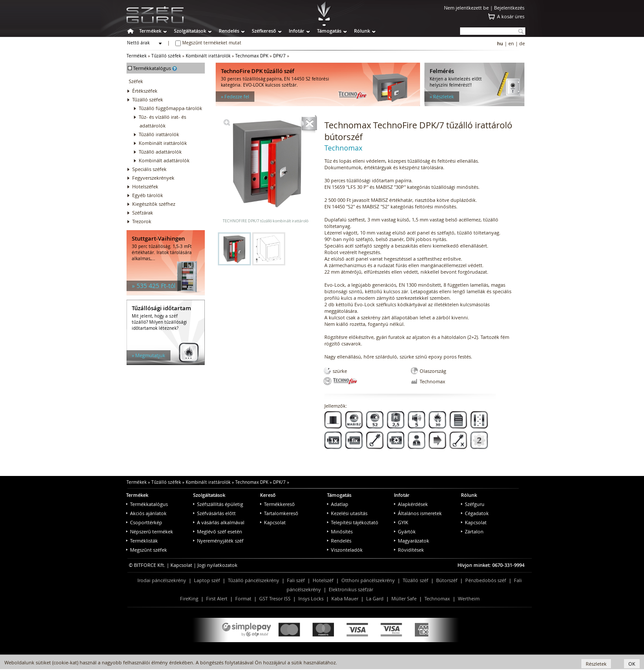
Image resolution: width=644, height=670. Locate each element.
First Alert (217, 598)
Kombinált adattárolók (164, 160)
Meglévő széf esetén (218, 531)
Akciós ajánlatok (146, 513)
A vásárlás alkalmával (219, 522)
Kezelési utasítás (347, 513)
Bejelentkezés (509, 8)
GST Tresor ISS (275, 598)
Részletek (596, 664)
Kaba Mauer (345, 598)
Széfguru (473, 504)
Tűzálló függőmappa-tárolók (170, 108)
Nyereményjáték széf (218, 541)
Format (243, 598)
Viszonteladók (345, 550)
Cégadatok (475, 513)
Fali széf (296, 580)
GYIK (401, 522)
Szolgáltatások (190, 31)
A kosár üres (511, 16)
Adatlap (338, 504)
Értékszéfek (145, 91)
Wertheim (469, 598)
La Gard (375, 598)
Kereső (268, 495)
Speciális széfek (149, 169)
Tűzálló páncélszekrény (254, 580)
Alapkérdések (411, 504)
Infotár (297, 31)
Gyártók (405, 531)
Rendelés (229, 31)
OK (632, 664)
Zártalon (472, 531)
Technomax (437, 598)
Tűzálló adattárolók (160, 152)
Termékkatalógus (147, 504)
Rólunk (362, 31)
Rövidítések (409, 550)
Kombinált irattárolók (208, 56)
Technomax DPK (252, 56)
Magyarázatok (412, 541)
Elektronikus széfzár (351, 589)
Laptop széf (207, 580)
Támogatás (329, 31)
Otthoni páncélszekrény (368, 580)
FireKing (189, 598)
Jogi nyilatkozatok (217, 565)
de (522, 43)
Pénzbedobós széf (486, 580)
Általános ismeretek (418, 513)
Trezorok (142, 221)
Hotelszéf (323, 580)
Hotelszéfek (145, 186)
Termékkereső (277, 504)
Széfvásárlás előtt (214, 513)
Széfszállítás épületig (218, 504)
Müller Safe (404, 598)
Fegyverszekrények (153, 178)
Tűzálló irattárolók (159, 134)
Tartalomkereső (279, 513)
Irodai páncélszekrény (162, 580)
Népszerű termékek (150, 531)
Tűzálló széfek (166, 56)
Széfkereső (264, 31)
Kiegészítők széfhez (154, 204)
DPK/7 (279, 56)
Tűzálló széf (415, 580)
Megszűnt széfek (147, 550)
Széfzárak (143, 213)
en (511, 43)
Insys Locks (311, 598)
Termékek (150, 31)
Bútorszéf (447, 580)
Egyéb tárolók (148, 195)
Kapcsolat (273, 522)
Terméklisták (142, 541)
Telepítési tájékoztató (353, 522)
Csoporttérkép (144, 522)
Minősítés (340, 531)
